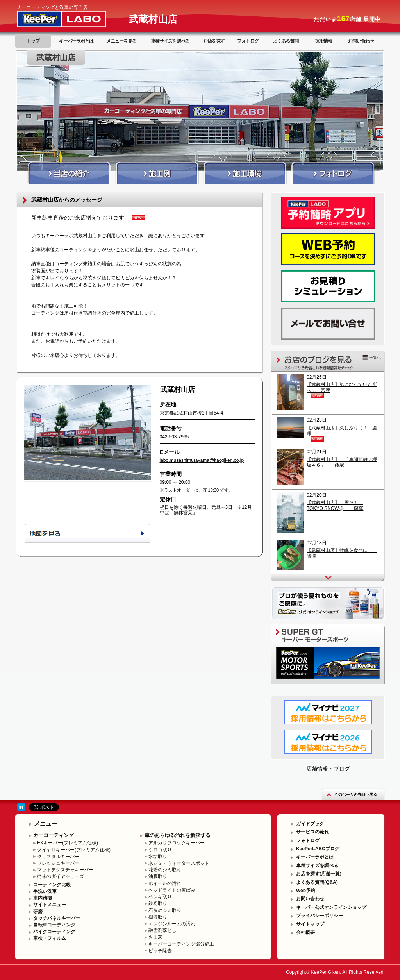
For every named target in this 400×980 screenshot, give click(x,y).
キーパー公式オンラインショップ (331, 907)
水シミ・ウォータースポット (179, 863)
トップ (33, 41)
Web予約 (306, 891)
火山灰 (155, 937)
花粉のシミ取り (165, 870)
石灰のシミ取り (165, 910)
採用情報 (323, 41)
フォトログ (248, 41)
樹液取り (158, 917)
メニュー (46, 824)
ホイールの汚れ (165, 883)
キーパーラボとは (76, 41)
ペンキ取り (160, 897)
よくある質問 (286, 41)
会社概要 (305, 932)
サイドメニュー (50, 905)
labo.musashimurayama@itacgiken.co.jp (202, 460)
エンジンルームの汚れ (172, 924)
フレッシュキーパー (58, 863)
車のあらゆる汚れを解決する (178, 835)
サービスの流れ (312, 832)
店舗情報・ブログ (328, 769)
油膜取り (158, 876)
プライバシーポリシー (320, 916)
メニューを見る (121, 41)
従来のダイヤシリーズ (61, 876)
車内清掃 (43, 898)
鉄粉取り (158, 903)
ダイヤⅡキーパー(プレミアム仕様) (74, 850)
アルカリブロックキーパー (177, 843)
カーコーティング (54, 835)
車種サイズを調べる (170, 41)
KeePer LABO (73, 19)
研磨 (38, 912)
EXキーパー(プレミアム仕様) (68, 843)
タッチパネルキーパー (57, 918)
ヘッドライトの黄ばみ (172, 890)
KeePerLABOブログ (318, 849)
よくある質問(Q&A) (317, 882)
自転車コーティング (54, 925)
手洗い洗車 (45, 891)
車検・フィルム (50, 938)
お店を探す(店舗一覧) (319, 874)
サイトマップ (310, 924)
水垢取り (158, 857)
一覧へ (375, 357)
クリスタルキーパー (58, 857)
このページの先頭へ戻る (353, 794)
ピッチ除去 (160, 951)
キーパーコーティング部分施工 (181, 944)
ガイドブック (310, 824)
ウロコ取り (160, 850)
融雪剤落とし (162, 930)
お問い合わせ (361, 41)
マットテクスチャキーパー (65, 870)
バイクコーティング (54, 932)
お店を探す (214, 41)
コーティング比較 (52, 885)
